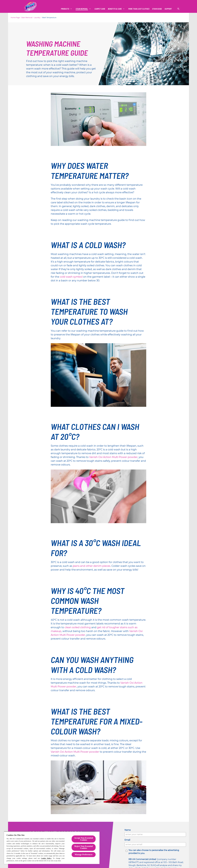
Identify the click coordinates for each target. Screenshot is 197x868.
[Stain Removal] (82, 9)
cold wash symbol (71, 277)
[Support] (168, 9)
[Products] (65, 9)
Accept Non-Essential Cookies (84, 839)
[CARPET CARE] (100, 9)
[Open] (178, 9)
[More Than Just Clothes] (139, 9)
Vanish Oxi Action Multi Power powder (113, 457)
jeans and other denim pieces (92, 566)
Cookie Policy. (46, 858)
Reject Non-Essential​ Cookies (84, 847)
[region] (52, 848)
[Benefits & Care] (115, 9)
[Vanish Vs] (157, 9)
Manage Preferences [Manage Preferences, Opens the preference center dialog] (84, 854)
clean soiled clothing (78, 627)
